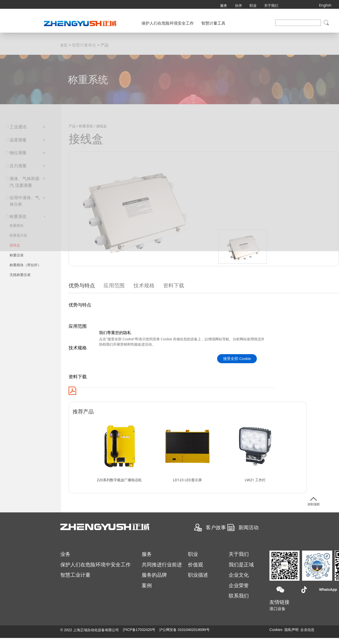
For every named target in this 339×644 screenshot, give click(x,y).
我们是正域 (241, 565)
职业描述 (198, 575)
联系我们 (239, 596)
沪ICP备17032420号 (139, 630)
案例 (147, 585)
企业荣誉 (239, 585)
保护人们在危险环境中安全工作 (95, 565)
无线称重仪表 (20, 275)
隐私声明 (292, 630)
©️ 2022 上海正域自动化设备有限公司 (90, 630)
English (325, 4)
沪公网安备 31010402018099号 (184, 630)
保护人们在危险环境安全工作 (168, 23)
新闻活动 (249, 527)
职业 (253, 5)
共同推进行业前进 (162, 565)
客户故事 (216, 527)
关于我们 (271, 5)
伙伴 (238, 5)
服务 (224, 5)
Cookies (276, 630)
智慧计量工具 (213, 23)
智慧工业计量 (75, 575)
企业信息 (307, 630)
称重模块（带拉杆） (25, 265)
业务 (65, 554)
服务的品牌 (154, 575)
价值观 (196, 565)
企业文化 (239, 575)
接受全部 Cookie (237, 359)
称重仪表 (17, 255)
